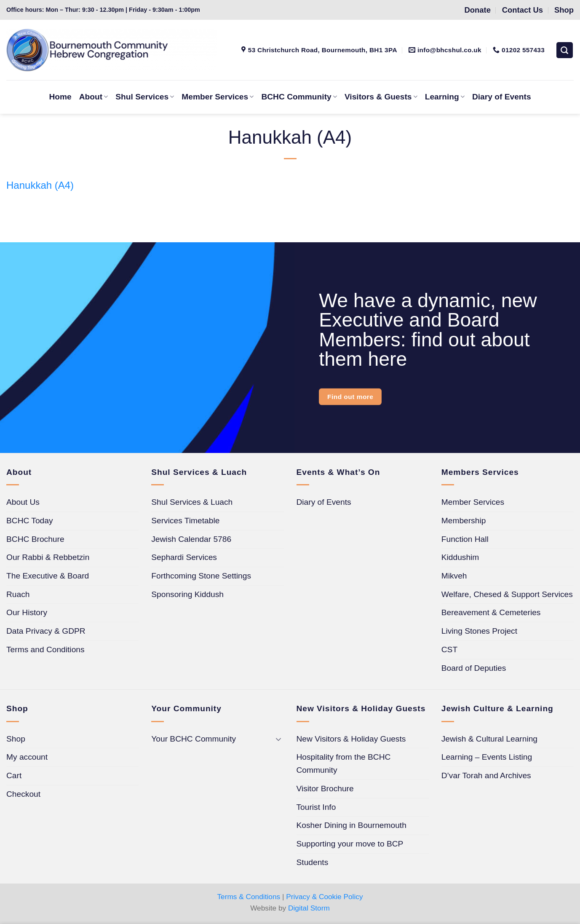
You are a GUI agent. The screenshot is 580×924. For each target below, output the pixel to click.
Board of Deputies (474, 668)
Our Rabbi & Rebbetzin (48, 557)
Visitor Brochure (325, 789)
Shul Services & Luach (192, 502)
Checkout (23, 794)
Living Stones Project (479, 631)
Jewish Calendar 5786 (191, 539)
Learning (445, 97)
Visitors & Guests (381, 97)
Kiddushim (460, 557)
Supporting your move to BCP (350, 844)
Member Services (218, 97)
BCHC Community (299, 97)
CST (449, 649)
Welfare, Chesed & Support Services (507, 594)
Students (313, 862)
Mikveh (454, 576)
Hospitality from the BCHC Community (344, 763)
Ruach (18, 594)
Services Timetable (185, 521)
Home (60, 97)
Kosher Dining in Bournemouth (351, 825)
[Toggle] (279, 739)
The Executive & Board (48, 576)
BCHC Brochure (35, 539)
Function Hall (465, 539)
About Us (23, 502)
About (94, 97)
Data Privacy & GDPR (46, 631)
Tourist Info (316, 807)
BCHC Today (30, 521)
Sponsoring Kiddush (187, 594)
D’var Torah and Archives (486, 775)
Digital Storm (309, 908)
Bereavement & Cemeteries (491, 612)
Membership (464, 521)
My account (27, 757)
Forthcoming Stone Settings (201, 576)
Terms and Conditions (45, 649)
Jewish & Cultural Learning (489, 739)
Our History (27, 612)
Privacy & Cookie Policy (324, 897)
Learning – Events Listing (487, 757)
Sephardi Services (184, 557)
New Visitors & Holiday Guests (351, 739)
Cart (14, 775)
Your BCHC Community (194, 739)
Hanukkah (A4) (40, 185)
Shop (16, 739)
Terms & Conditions (249, 897)
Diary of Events (502, 97)
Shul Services (145, 97)
